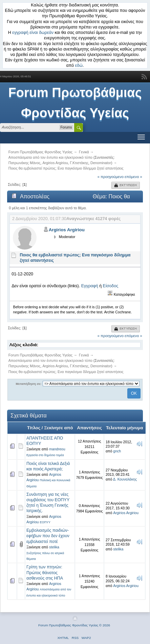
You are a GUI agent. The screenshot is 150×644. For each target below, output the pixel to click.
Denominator (101, 163)
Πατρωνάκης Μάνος (25, 163)
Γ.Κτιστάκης (79, 163)
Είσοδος (111, 286)
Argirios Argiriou (55, 163)
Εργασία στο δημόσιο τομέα (45, 455)
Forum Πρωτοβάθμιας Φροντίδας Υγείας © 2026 (74, 625)
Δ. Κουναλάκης (125, 479)
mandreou (57, 449)
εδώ (79, 65)
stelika (54, 547)
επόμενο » (133, 177)
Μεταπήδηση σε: (29, 384)
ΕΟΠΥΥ (45, 522)
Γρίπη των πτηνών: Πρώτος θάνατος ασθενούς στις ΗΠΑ (45, 572)
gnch (117, 451)
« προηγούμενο (111, 177)
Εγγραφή (90, 286)
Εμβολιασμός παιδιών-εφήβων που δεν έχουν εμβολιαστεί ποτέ (48, 536)
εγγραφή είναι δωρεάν (33, 33)
